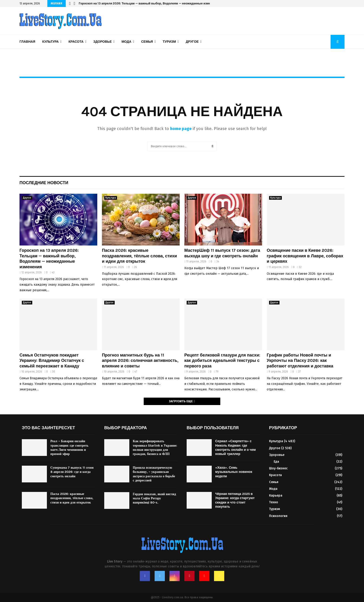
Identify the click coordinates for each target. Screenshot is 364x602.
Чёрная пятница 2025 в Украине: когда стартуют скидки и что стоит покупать (235, 500)
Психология (278, 516)
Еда (276, 462)
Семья (147, 42)
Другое (192, 42)
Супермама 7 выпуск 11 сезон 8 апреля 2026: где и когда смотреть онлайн (72, 472)
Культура (50, 42)
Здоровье (102, 42)
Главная (27, 42)
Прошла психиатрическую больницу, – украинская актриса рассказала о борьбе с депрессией (154, 474)
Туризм (169, 42)
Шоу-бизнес (278, 468)
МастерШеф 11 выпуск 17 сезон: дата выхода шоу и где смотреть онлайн (222, 253)
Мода (126, 42)
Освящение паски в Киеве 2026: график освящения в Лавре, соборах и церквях (305, 256)
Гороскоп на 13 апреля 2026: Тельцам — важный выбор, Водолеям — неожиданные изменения (49, 258)
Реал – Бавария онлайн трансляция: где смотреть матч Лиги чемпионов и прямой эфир (69, 448)
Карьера (276, 496)
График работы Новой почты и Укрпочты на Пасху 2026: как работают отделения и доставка (300, 361)
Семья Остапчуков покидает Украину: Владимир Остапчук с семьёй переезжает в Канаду (52, 361)
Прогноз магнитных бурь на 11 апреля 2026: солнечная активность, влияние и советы (140, 361)
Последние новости (44, 183)
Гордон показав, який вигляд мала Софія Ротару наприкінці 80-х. (154, 498)
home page (181, 129)
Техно (274, 502)
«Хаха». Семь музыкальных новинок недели (234, 472)
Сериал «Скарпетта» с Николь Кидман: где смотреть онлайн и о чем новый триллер (236, 448)
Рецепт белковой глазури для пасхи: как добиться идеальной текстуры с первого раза (222, 361)
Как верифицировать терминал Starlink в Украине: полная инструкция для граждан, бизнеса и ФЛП (155, 448)
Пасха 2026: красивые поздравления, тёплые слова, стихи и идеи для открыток (139, 256)
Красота (76, 42)
